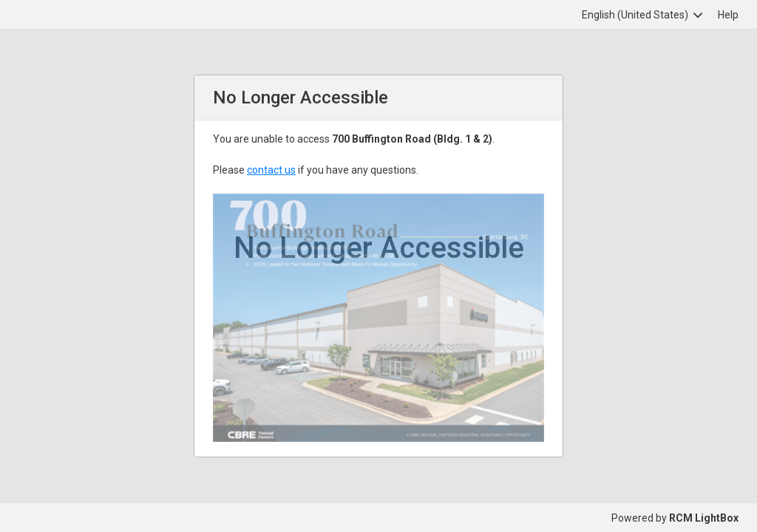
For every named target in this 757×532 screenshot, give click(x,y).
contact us (271, 170)
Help (728, 15)
